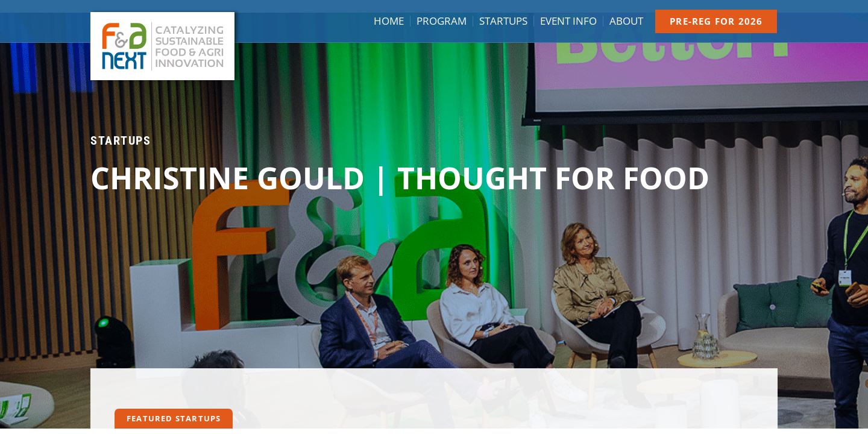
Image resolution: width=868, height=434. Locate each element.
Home (389, 21)
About (626, 21)
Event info (568, 21)
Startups (503, 21)
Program (442, 21)
